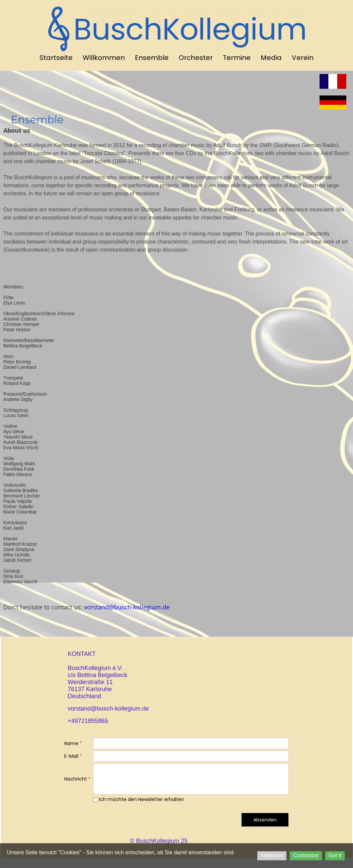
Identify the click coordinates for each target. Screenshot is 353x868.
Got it (335, 855)
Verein (303, 58)
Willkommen (104, 58)
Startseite (56, 58)
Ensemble (152, 58)
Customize (306, 855)
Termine (237, 58)
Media (271, 58)
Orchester (196, 58)
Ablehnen (272, 855)
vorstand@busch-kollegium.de (127, 607)
